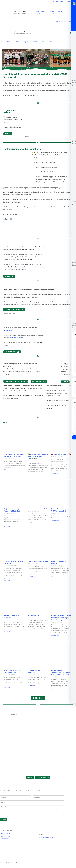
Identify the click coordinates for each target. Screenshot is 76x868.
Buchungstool (8, 330)
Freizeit (38, 14)
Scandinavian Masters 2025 (37, 509)
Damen (44, 11)
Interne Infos (71, 1)
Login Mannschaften (59, 1)
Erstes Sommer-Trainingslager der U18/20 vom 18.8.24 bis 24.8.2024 (61, 672)
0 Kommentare (8, 470)
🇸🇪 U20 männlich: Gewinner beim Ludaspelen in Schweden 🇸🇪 (38, 456)
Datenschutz (48, 837)
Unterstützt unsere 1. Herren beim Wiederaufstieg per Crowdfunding (61, 618)
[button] (46, 11)
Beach (47, 14)
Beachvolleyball (4, 839)
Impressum (42, 837)
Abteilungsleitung (5, 836)
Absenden (4, 819)
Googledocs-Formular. (16, 338)
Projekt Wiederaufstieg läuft (38, 561)
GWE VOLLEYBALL (21, 11)
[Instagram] (73, 13)
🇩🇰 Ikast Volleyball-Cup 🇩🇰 (61, 454)
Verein (53, 837)
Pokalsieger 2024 (34, 616)
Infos (54, 14)
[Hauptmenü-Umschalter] (71, 33)
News (37, 11)
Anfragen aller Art (5, 834)
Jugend (61, 11)
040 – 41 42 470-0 (67, 386)
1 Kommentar (31, 631)
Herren (53, 11)
